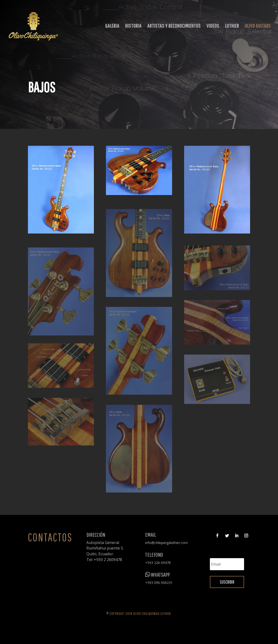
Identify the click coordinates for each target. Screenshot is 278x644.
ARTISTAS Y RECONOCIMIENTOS (174, 26)
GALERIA (112, 26)
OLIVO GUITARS (258, 26)
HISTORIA (133, 26)
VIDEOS (213, 26)
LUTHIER (232, 26)
